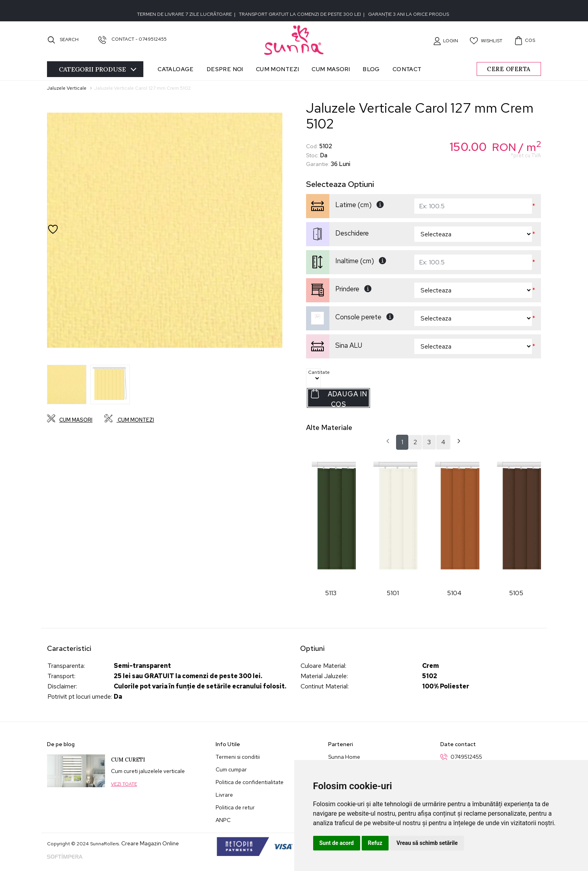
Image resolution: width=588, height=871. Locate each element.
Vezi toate (124, 784)
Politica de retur (235, 807)
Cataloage (176, 69)
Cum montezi (277, 69)
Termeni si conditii (238, 757)
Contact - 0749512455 (132, 39)
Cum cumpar (231, 769)
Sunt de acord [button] (337, 843)
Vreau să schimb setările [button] (427, 843)
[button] (446, 41)
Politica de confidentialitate (250, 782)
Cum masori (331, 69)
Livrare (224, 795)
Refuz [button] (375, 843)
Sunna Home (344, 757)
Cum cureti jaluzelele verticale (148, 771)
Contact (407, 69)
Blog (371, 69)
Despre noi (225, 69)
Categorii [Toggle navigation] (98, 69)
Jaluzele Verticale (67, 88)
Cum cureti (128, 760)
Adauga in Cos (339, 398)
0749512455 (466, 757)
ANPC (223, 820)
